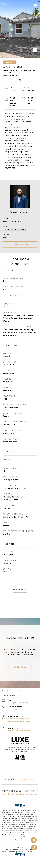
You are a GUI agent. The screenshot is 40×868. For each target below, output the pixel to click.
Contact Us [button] (20, 667)
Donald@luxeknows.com (15, 229)
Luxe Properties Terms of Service (20, 794)
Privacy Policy (30, 791)
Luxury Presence (27, 779)
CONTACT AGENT (20, 244)
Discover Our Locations (19, 731)
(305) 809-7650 (14, 709)
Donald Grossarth (20, 212)
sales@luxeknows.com (18, 703)
